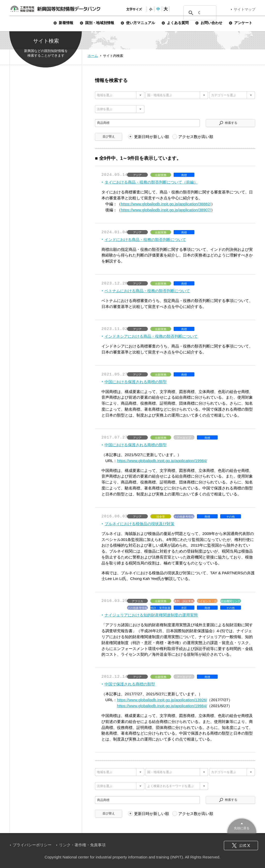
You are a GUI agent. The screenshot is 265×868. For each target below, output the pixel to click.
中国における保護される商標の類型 (136, 382)
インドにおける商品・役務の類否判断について (145, 240)
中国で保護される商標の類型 (130, 684)
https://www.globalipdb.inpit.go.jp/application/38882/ (166, 204)
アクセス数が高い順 (196, 137)
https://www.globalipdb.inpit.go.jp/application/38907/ (166, 210)
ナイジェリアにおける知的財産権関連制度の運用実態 (151, 615)
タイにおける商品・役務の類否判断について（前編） (151, 182)
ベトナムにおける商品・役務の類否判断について (147, 291)
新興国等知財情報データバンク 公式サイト (55, 9)
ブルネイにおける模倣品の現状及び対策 (139, 524)
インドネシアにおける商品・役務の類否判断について (151, 336)
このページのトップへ (242, 825)
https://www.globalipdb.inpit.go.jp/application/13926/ (162, 700)
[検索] (199, 13)
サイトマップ (245, 9)
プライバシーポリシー (32, 845)
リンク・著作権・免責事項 (82, 845)
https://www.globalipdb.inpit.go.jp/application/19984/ (162, 461)
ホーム (93, 56)
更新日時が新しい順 (152, 137)
